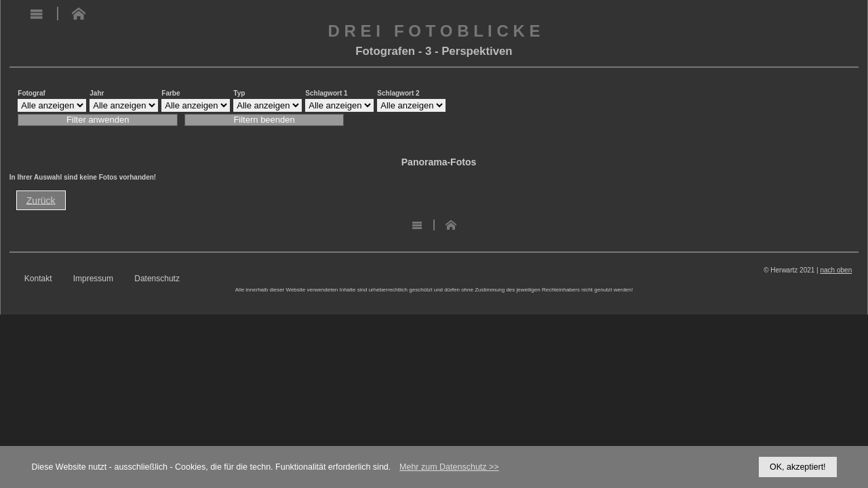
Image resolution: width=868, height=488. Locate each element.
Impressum (93, 279)
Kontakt (38, 279)
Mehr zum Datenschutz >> (449, 467)
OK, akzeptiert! (798, 467)
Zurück (41, 200)
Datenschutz (157, 279)
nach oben (836, 270)
